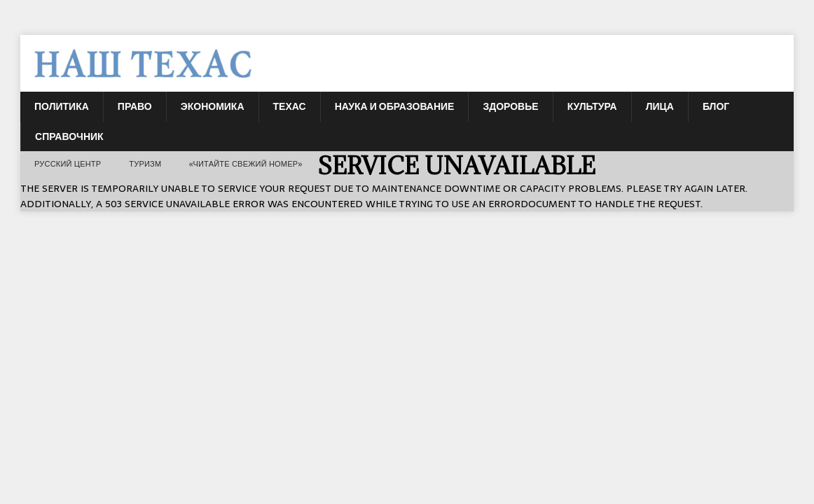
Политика (62, 106)
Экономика (213, 106)
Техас (290, 106)
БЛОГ (716, 106)
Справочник (69, 136)
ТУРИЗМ (145, 164)
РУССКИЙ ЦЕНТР (68, 164)
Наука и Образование (395, 106)
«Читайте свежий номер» (246, 164)
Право (135, 106)
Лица (660, 106)
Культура (592, 106)
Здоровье (510, 106)
